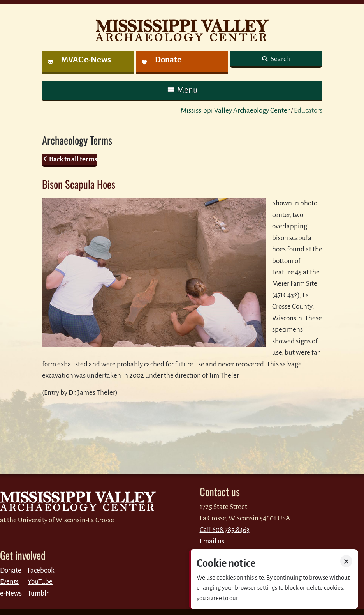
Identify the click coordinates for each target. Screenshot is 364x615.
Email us (212, 541)
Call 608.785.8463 (225, 530)
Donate (11, 570)
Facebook (41, 570)
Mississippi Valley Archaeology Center (235, 110)
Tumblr (38, 593)
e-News (11, 593)
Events (9, 582)
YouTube (40, 582)
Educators (308, 110)
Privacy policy (257, 598)
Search (280, 59)
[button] (182, 90)
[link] (88, 63)
